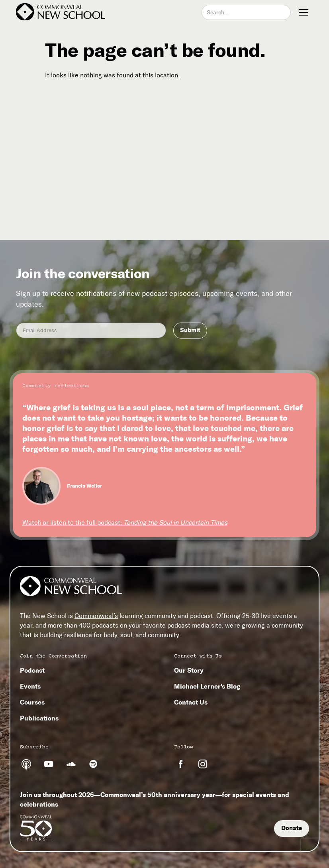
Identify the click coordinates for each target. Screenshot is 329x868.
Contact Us (191, 702)
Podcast (32, 670)
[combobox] (246, 12)
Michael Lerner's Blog (207, 686)
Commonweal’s (96, 616)
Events (30, 686)
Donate (292, 828)
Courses (32, 702)
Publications (39, 718)
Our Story (189, 670)
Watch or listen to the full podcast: (125, 523)
